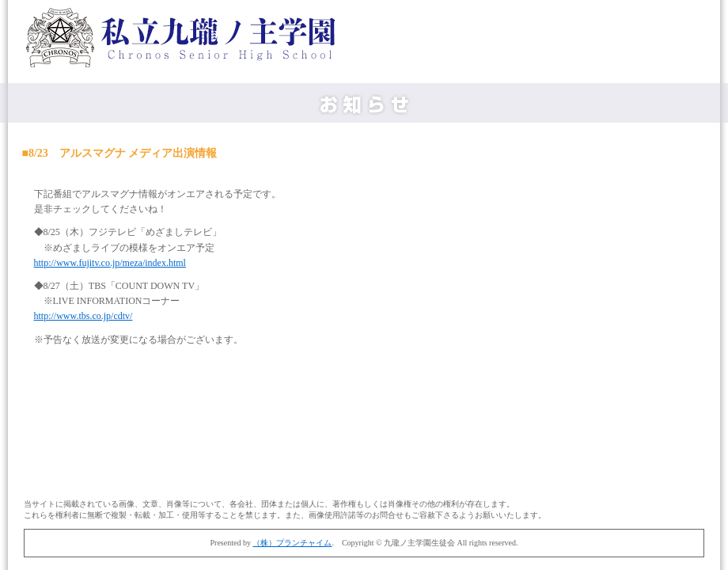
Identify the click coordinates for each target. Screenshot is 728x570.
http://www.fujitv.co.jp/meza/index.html (110, 263)
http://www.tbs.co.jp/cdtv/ (83, 316)
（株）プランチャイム (292, 543)
